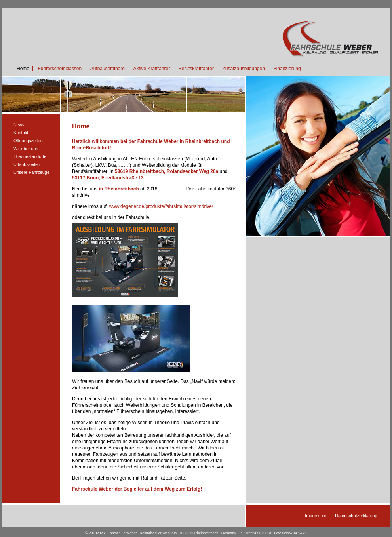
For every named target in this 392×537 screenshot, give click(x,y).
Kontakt (21, 133)
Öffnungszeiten (28, 141)
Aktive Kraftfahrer (151, 69)
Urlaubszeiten (27, 164)
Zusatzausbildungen (243, 69)
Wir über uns (26, 149)
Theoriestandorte (30, 156)
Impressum (316, 516)
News (19, 125)
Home (23, 69)
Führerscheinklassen (60, 69)
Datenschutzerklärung (356, 516)
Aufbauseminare (108, 69)
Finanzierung (287, 69)
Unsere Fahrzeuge (31, 172)
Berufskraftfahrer (196, 69)
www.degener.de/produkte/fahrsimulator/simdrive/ (161, 206)
